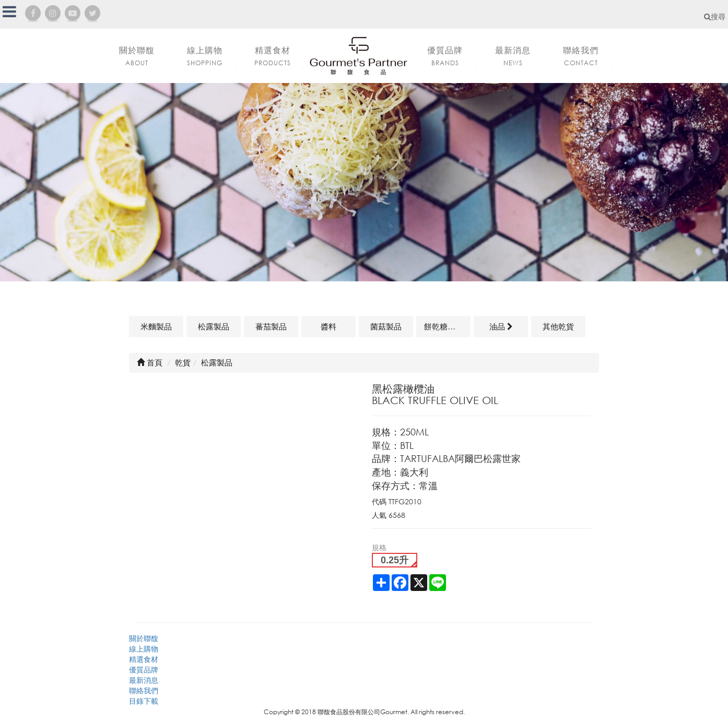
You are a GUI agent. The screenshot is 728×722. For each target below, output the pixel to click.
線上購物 (144, 649)
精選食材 (144, 659)
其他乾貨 (558, 326)
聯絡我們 (144, 690)
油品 (501, 326)
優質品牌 (144, 670)
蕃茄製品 (271, 326)
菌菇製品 (386, 326)
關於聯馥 (144, 638)
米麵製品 (156, 326)
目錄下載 (144, 701)
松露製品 (214, 326)
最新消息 (144, 680)
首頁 (150, 362)
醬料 (328, 326)
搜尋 (715, 16)
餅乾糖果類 (444, 326)
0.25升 (395, 560)
